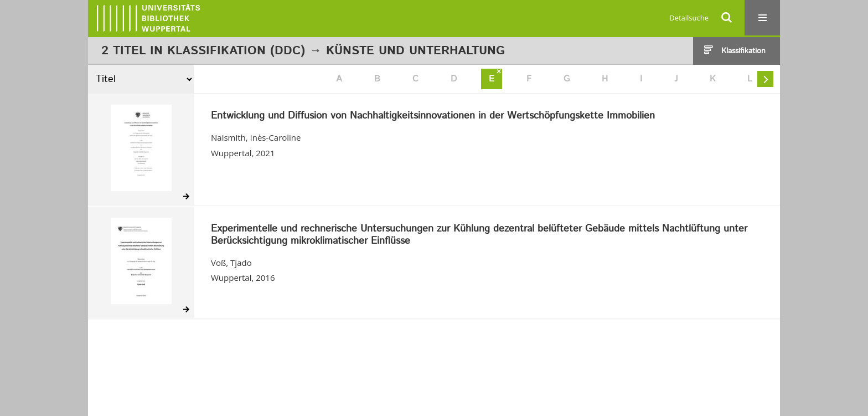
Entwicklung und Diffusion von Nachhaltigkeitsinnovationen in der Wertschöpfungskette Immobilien (433, 116)
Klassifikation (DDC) (236, 51)
